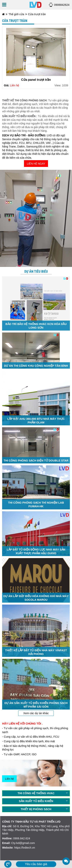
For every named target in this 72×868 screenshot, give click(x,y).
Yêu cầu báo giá (36, 864)
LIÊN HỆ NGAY (36, 164)
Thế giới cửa (16, 14)
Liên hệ (9, 779)
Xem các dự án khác (36, 713)
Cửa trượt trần (37, 14)
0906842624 (62, 5)
